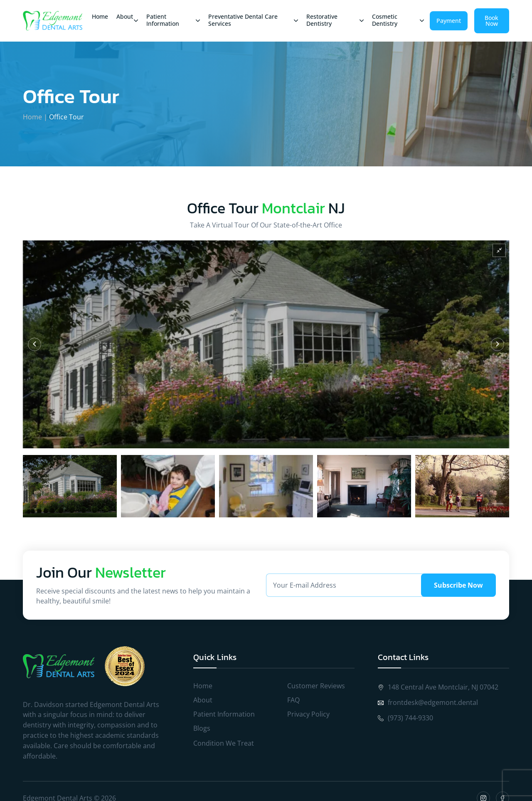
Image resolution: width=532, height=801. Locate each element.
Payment (449, 21)
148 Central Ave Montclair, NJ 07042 (438, 687)
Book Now (491, 21)
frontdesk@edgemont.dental (428, 702)
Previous (34, 344)
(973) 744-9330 (405, 718)
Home (32, 117)
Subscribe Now (458, 585)
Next (498, 344)
